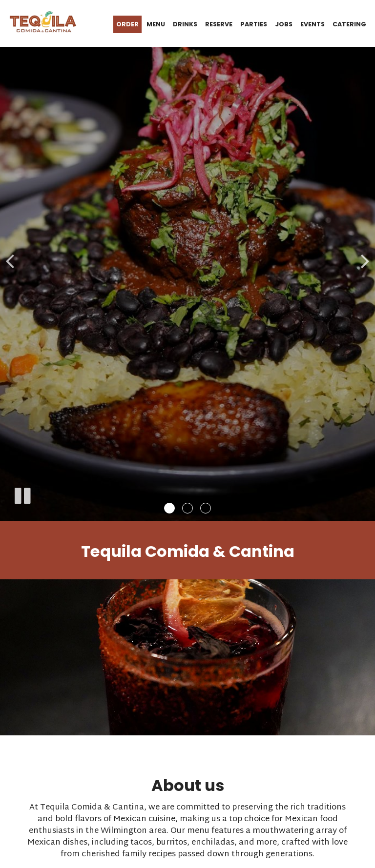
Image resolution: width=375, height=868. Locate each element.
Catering (349, 24)
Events (312, 24)
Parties (254, 24)
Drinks (185, 24)
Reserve (219, 24)
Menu (156, 24)
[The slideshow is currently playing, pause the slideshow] (22, 494)
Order (127, 24)
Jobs (284, 24)
